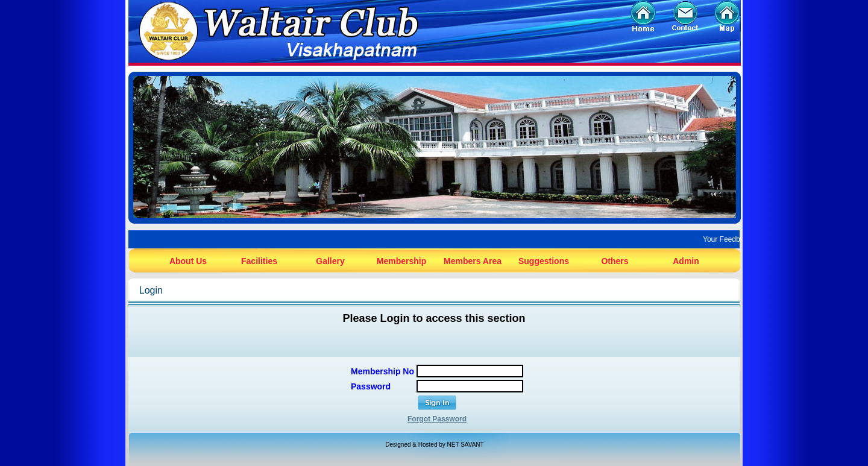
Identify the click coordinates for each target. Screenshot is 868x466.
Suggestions (544, 261)
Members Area (473, 261)
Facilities (259, 261)
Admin (686, 261)
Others (615, 261)
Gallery (330, 261)
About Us (188, 261)
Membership (401, 261)
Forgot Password (437, 419)
